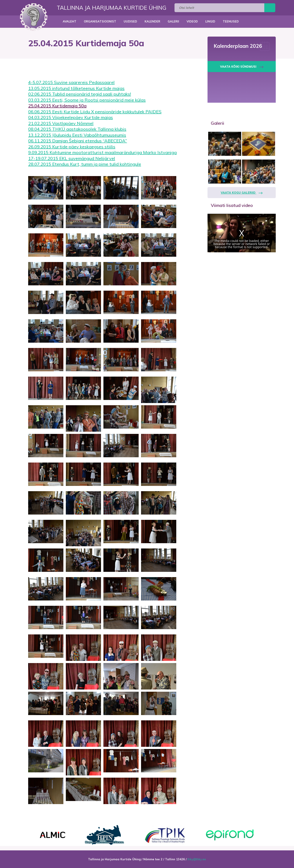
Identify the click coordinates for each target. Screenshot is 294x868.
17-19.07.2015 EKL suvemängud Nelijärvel (72, 158)
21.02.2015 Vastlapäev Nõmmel (61, 123)
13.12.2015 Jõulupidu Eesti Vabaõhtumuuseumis (77, 135)
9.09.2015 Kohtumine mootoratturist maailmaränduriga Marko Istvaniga (102, 152)
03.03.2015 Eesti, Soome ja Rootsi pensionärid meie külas (87, 100)
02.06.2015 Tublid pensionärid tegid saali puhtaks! (80, 94)
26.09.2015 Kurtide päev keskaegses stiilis (72, 147)
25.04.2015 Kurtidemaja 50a (57, 106)
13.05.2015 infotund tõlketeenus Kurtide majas (76, 88)
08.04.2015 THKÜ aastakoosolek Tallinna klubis (77, 129)
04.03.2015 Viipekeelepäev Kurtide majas (71, 117)
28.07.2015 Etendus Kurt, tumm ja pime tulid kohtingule (85, 164)
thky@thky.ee (197, 859)
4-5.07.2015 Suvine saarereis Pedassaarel (71, 82)
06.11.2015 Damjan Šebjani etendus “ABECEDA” (78, 141)
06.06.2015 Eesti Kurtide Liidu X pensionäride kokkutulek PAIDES (95, 112)
